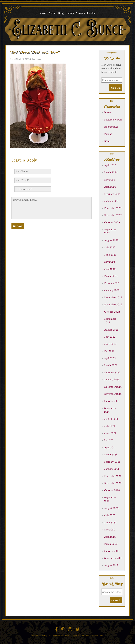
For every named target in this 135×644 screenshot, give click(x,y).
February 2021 (112, 462)
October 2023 (112, 222)
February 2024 (112, 194)
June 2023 (110, 255)
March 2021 (111, 455)
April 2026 (110, 165)
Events (70, 13)
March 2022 (111, 365)
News (107, 141)
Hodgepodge (111, 127)
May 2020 (110, 530)
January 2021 (112, 469)
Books (42, 13)
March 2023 (111, 276)
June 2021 (110, 433)
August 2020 (111, 508)
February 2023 (112, 283)
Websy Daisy (98, 635)
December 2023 (113, 208)
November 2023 (113, 215)
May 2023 (110, 262)
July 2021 (110, 426)
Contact (92, 13)
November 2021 (113, 394)
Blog (61, 13)
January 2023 (112, 290)
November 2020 (113, 483)
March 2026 (111, 172)
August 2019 (111, 565)
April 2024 (110, 187)
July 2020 (110, 515)
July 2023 (110, 247)
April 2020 (110, 537)
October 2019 (112, 551)
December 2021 (113, 387)
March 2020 (111, 544)
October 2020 (112, 490)
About (52, 13)
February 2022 (112, 372)
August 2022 (111, 330)
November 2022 (113, 304)
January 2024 (112, 201)
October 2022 (112, 312)
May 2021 (110, 440)
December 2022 (113, 297)
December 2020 (113, 476)
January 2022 (112, 380)
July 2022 (110, 337)
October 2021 (112, 401)
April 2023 (110, 269)
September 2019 (113, 558)
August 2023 (111, 240)
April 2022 (110, 358)
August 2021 (111, 419)
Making (80, 13)
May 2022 (110, 351)
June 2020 (110, 522)
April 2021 (110, 447)
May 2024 (110, 180)
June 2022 (110, 344)
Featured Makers (113, 120)
